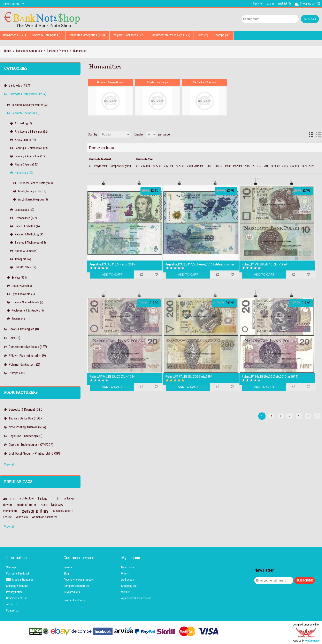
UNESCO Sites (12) (25, 267)
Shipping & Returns (17, 586)
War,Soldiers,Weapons (205, 82)
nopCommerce (312, 641)
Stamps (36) (222, 35)
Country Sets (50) (22, 286)
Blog (66, 573)
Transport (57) (23, 259)
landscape (57, 505)
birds (56, 499)
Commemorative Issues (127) (171, 35)
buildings (69, 499)
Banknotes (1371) (14, 35)
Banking (43, 499)
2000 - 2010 (251, 166)
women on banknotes (45, 517)
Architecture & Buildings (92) (31, 132)
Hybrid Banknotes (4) (24, 294)
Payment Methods (74, 600)
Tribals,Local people (158, 82)
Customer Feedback (18, 573)
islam (44, 505)
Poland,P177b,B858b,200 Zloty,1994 (189, 376)
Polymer (99, 166)
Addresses (128, 580)
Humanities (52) (24, 173)
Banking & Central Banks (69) (31, 148)
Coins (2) (202, 35)
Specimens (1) (20, 319)
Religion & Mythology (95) (30, 234)
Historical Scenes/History (110, 82)
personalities (35, 511)
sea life (7, 517)
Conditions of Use (17, 598)
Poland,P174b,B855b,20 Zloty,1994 (112, 376)
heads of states (27, 505)
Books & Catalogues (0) (47, 35)
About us (11, 604)
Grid (311, 134)
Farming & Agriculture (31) (30, 156)
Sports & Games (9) (26, 251)
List (319, 134)
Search (68, 567)
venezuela (22, 517)
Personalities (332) (26, 218)
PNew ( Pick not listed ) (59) (27, 356)
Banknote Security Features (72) (30, 105)
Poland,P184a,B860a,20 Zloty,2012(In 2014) (270, 376)
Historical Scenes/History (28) (35, 183)
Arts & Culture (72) (25, 140)
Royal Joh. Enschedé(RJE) (25, 436)
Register (258, 3)
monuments (10, 511)
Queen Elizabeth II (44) (28, 226)
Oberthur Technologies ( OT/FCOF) (31, 445)
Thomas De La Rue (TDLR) (26, 418)
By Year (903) (19, 278)
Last (317, 416)
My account (128, 567)
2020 (178, 166)
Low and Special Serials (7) (27, 302)
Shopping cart (129, 586)
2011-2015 (270, 166)
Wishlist (126, 592)
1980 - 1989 (212, 166)
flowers (8, 505)
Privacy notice (14, 592)
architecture (26, 499)
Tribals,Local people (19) (32, 191)
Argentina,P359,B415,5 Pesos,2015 (112, 264)
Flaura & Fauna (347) (26, 164)
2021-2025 (308, 166)
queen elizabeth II (63, 511)
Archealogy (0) (23, 123)
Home (8, 51)
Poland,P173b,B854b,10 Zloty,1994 (264, 264)
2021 (167, 166)
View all (9, 464)
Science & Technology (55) (30, 243)
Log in (270, 3)
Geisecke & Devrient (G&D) (26, 409)
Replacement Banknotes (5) (28, 310)
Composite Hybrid (120, 166)
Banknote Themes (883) (25, 113)
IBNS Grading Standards (20, 580)
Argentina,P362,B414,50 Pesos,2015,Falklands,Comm (200, 264)
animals (9, 499)
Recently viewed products (79, 580)
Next (308, 416)
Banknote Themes (57, 51)
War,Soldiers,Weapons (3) (33, 199)
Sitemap (11, 567)
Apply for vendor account (136, 598)
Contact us (13, 610)
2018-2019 (193, 166)
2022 (155, 166)
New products (72, 592)
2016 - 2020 (289, 166)
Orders (125, 573)
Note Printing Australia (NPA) (27, 427)
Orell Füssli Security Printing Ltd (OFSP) (34, 453)
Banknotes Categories (29, 51)
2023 (144, 166)
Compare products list (77, 586)
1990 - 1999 (232, 166)
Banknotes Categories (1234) (88, 35)
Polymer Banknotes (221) (129, 35)
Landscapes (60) (24, 210)
